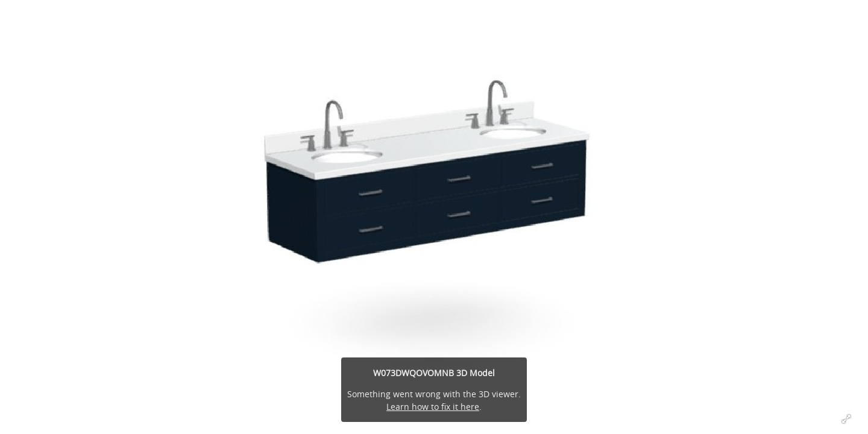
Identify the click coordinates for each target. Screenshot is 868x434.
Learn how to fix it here (433, 407)
